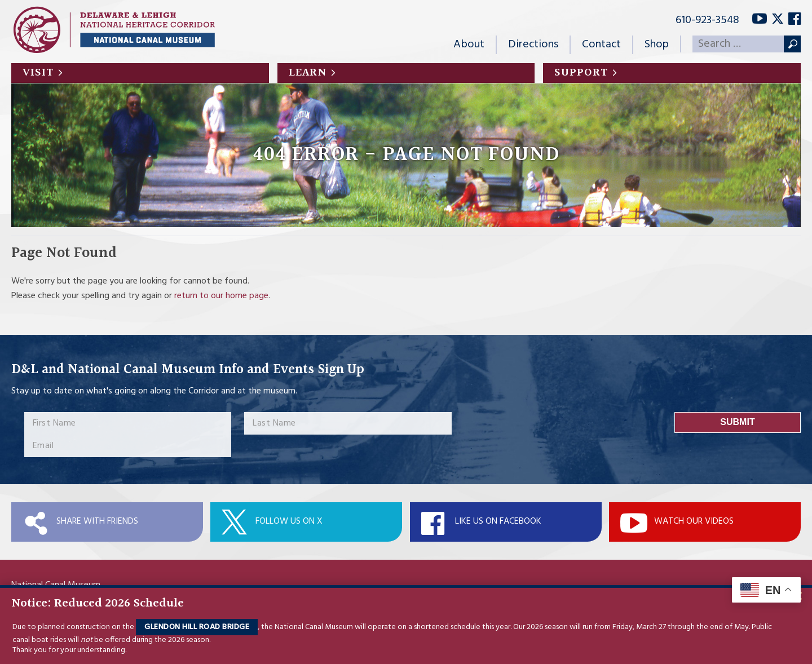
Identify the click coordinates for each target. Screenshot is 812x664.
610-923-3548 (707, 20)
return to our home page (221, 296)
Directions (533, 45)
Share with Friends (97, 521)
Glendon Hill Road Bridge (197, 627)
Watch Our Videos (694, 521)
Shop (657, 45)
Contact (601, 45)
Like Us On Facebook (498, 521)
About (469, 45)
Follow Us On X (289, 521)
